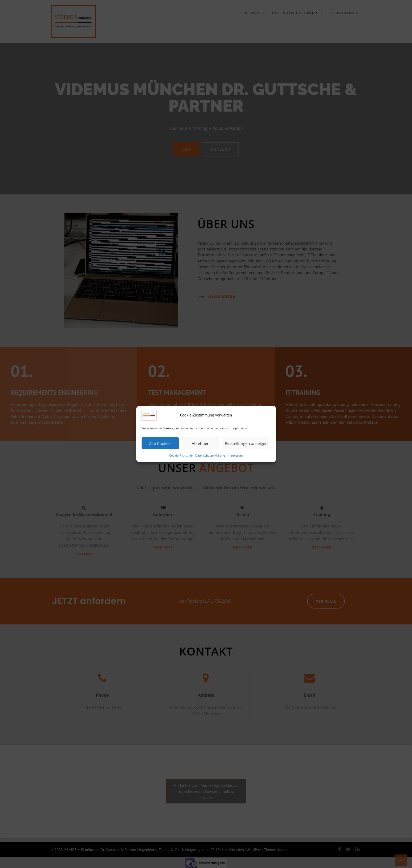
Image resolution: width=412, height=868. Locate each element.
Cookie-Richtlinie (181, 455)
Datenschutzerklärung (210, 455)
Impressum (235, 455)
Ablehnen (201, 443)
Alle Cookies (160, 443)
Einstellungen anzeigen (246, 443)
